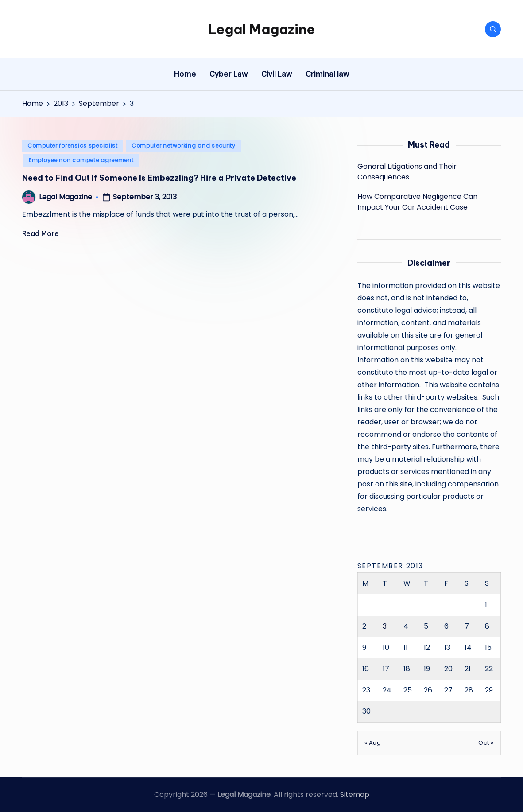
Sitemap (355, 795)
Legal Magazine (261, 29)
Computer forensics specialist (73, 146)
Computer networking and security (184, 146)
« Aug (373, 743)
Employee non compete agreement (81, 160)
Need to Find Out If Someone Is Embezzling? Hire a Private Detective (159, 178)
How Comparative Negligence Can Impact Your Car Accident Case (417, 202)
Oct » (486, 743)
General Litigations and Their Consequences (407, 172)
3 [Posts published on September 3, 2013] (385, 626)
